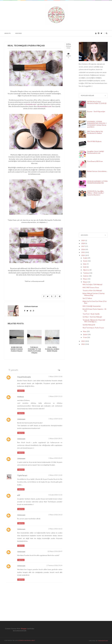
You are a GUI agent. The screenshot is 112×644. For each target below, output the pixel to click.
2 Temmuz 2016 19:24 (54, 565)
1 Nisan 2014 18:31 (55, 438)
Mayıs (85, 279)
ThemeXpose (103, 641)
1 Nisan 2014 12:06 (55, 376)
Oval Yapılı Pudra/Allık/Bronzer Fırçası (52, 349)
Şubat (85, 334)
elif (19, 495)
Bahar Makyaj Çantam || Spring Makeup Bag (94, 294)
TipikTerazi (22, 475)
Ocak (85, 337)
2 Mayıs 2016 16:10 (55, 515)
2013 (83, 341)
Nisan (85, 282)
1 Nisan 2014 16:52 (55, 419)
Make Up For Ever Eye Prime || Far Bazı (95, 302)
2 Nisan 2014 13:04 (55, 475)
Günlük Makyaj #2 (89, 325)
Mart (85, 331)
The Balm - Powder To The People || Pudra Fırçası (34, 350)
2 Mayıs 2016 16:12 (55, 529)
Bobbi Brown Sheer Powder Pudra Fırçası (17, 349)
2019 (83, 240)
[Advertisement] (90, 216)
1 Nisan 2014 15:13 (55, 396)
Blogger (24, 629)
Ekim (85, 264)
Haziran (86, 276)
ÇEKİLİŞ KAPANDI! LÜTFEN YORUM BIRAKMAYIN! (97, 182)
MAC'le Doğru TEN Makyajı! (93, 284)
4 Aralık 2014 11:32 (55, 495)
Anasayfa (7, 33)
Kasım (85, 261)
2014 (83, 255)
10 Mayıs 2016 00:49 (55, 551)
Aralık (85, 258)
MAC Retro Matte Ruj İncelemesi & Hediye (95, 132)
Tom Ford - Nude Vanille (91, 314)
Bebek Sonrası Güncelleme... (97, 171)
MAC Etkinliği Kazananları (92, 306)
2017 (83, 246)
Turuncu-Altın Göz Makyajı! (92, 290)
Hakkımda (18, 33)
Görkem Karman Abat (26, 640)
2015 (83, 252)
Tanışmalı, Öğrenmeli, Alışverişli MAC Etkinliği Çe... (94, 321)
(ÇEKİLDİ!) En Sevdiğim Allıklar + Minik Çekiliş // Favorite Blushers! (96, 193)
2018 (83, 243)
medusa (21, 397)
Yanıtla (21, 391)
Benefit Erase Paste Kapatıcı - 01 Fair (94, 310)
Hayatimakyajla (24, 377)
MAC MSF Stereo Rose (91, 287)
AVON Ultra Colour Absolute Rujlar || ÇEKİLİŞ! (97, 102)
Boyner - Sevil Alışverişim (96, 111)
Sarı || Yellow (87, 298)
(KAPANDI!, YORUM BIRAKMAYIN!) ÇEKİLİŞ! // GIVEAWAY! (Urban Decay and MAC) (97, 124)
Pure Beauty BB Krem (95, 161)
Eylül (85, 267)
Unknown (21, 419)
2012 (83, 344)
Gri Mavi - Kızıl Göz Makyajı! (92, 317)
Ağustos (86, 270)
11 (69, 58)
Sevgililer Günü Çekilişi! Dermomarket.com (96, 152)
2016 (83, 249)
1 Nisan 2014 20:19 (55, 458)
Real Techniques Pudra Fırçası (93, 328)
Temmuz (86, 273)
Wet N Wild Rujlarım (94, 141)
